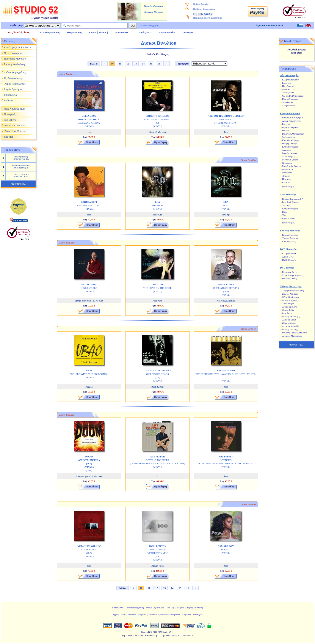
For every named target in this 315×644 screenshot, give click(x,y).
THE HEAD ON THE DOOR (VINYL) (157, 288)
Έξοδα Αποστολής (13, 78)
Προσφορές (188, 32)
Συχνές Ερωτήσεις (13, 89)
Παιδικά (286, 131)
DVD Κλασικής (289, 260)
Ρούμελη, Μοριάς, (290, 153)
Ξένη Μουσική (289, 106)
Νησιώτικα (287, 163)
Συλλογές (286, 205)
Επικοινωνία (209, 9)
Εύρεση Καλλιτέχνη (14, 64)
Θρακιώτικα (288, 169)
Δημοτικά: (287, 150)
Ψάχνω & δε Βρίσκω (15, 131)
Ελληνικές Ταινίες (290, 272)
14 (143, 64)
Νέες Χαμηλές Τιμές (18, 32)
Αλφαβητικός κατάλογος (293, 291)
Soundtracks (288, 102)
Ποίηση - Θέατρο (290, 144)
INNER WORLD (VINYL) (89, 288)
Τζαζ (284, 215)
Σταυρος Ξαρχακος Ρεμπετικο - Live (21, 175)
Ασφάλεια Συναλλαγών (192, 615)
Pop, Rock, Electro (290, 202)
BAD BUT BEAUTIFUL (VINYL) (89, 205)
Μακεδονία (287, 173)
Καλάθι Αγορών (201, 4)
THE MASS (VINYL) (157, 205)
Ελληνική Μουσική (291, 80)
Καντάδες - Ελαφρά (291, 140)
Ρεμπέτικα (287, 83)
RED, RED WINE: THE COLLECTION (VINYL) (89, 374)
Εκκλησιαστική (289, 137)
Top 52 (14, 126)
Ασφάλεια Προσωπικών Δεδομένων (164, 615)
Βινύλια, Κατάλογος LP (292, 118)
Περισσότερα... (289, 187)
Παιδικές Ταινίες (289, 279)
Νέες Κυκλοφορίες (14, 53)
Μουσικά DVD (289, 89)
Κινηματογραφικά (290, 147)
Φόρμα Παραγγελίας (15, 84)
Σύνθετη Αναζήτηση (149, 25)
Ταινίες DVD (288, 93)
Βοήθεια (197, 9)
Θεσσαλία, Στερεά (290, 160)
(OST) (89, 463)
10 (112, 64)
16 (159, 64)
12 (128, 64)
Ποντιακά (286, 179)
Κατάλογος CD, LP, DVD (17, 47)
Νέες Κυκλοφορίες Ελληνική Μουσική (153, 9)
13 (136, 64)
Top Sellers (10, 120)
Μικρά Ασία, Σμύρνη (291, 166)
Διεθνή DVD (288, 257)
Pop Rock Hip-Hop (291, 127)
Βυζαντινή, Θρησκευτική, (293, 134)
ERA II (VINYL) (226, 205)
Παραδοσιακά (288, 86)
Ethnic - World (289, 218)
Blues (285, 212)
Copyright (145, 632)
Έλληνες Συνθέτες (290, 238)
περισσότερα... (18, 184)
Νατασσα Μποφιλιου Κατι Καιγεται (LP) (21, 167)
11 (120, 64)
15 (151, 64)
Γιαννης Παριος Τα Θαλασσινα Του (21, 158)
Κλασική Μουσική (290, 99)
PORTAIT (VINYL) (226, 550)
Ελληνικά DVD (289, 254)
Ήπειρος (286, 176)
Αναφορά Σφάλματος (137, 615)
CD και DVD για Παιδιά (293, 96)
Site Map (9, 137)
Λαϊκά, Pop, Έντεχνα (291, 121)
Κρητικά (286, 182)
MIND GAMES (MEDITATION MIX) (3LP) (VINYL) (157, 553)
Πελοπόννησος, (289, 156)
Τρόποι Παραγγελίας (15, 72)
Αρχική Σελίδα (119, 615)
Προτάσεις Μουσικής (15, 59)
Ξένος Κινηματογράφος (292, 275)
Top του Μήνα (12, 150)
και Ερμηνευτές (289, 241)
